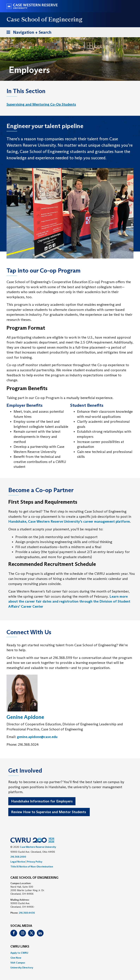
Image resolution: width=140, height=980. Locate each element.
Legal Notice (18, 862)
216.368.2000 (18, 857)
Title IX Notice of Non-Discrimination (32, 867)
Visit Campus (18, 963)
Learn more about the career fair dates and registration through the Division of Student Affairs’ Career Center (69, 601)
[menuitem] (41, 104)
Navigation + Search (28, 33)
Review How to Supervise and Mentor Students (49, 812)
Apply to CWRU (19, 953)
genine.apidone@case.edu (37, 737)
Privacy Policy (35, 862)
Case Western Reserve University (38, 847)
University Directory (22, 968)
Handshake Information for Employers (42, 801)
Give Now (16, 958)
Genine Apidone (25, 717)
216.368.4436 (27, 913)
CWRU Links (20, 947)
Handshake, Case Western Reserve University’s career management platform (69, 521)
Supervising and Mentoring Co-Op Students (41, 104)
